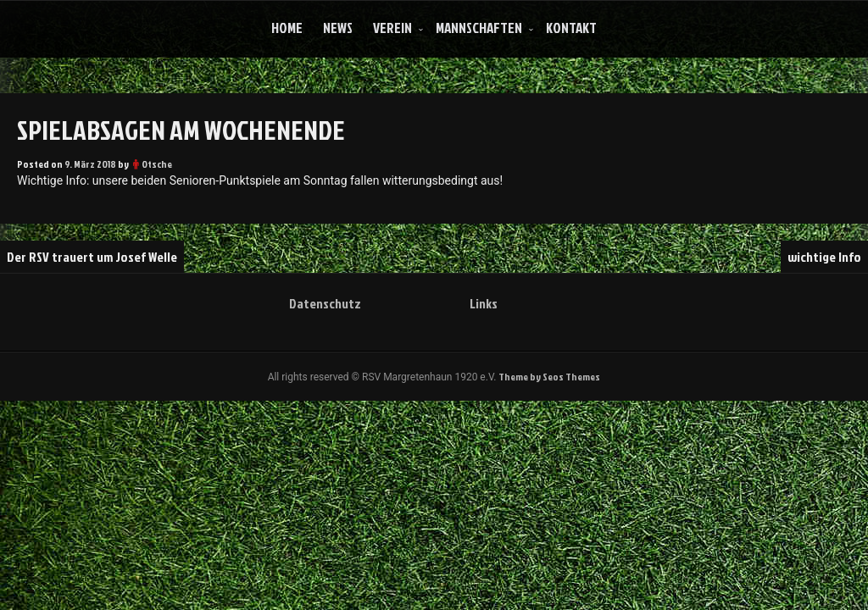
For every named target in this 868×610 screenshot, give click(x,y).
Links (484, 303)
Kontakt (571, 28)
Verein (392, 28)
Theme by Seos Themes (549, 377)
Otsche (157, 164)
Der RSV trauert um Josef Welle (92, 257)
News (338, 28)
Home (287, 28)
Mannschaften (479, 28)
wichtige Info (824, 257)
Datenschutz (325, 303)
